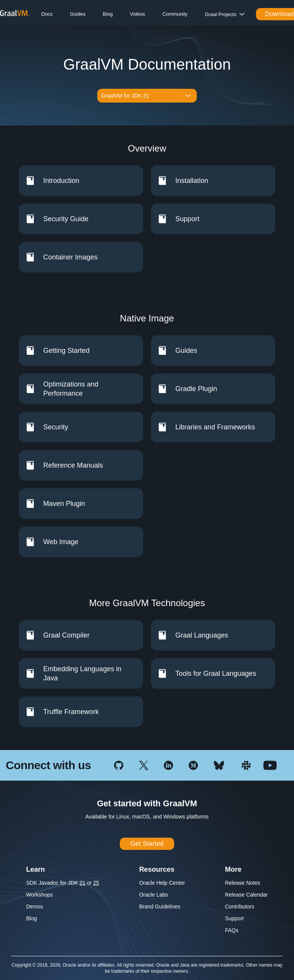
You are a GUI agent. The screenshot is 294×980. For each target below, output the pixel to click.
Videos (138, 14)
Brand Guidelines (159, 907)
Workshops (39, 895)
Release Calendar (247, 895)
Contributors (240, 907)
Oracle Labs (153, 895)
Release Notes (243, 883)
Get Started (147, 844)
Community (175, 14)
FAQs (232, 930)
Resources (157, 869)
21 (83, 883)
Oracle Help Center (162, 883)
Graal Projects (220, 14)
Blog (108, 14)
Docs (47, 14)
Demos (34, 907)
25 (96, 883)
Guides (78, 14)
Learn (35, 869)
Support (234, 918)
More (233, 869)
